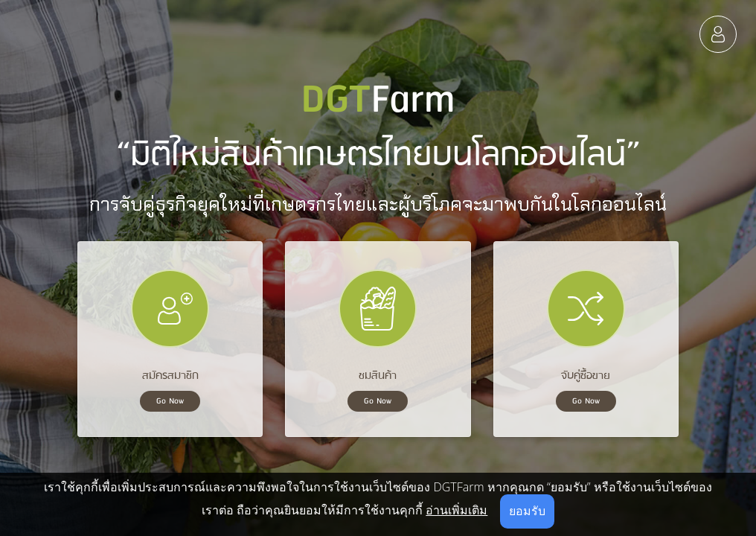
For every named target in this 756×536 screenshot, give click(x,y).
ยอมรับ (527, 511)
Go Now (170, 401)
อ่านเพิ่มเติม (457, 510)
